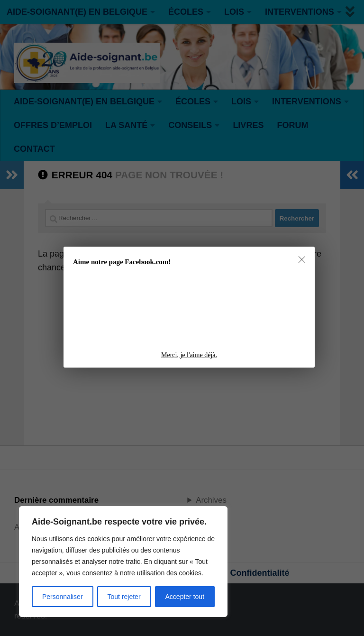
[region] (123, 562)
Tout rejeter (124, 597)
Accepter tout (185, 597)
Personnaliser (63, 597)
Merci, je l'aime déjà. (189, 355)
